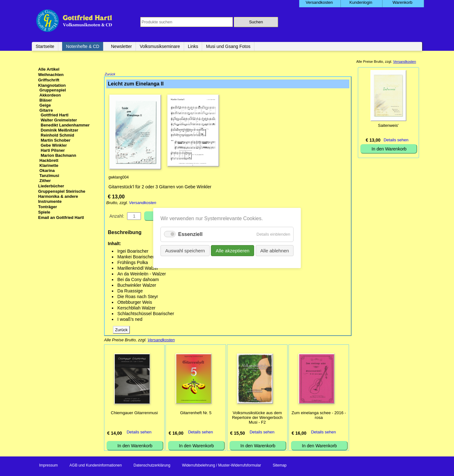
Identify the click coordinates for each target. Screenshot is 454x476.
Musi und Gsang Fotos (228, 46)
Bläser (46, 100)
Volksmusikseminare (160, 46)
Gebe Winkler (54, 145)
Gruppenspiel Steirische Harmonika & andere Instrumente (62, 196)
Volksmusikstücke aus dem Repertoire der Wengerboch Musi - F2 (257, 418)
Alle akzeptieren (233, 251)
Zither (45, 181)
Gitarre (46, 110)
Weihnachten (51, 75)
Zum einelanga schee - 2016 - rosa (319, 416)
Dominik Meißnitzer (59, 130)
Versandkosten (143, 203)
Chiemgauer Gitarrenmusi (134, 413)
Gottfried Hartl (55, 115)
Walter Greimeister (59, 120)
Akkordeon (50, 95)
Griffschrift (49, 80)
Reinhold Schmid (57, 135)
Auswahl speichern (185, 251)
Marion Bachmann (58, 155)
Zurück (110, 75)
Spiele (44, 212)
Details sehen (139, 433)
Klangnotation (52, 85)
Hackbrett (49, 160)
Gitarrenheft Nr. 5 (196, 413)
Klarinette (49, 165)
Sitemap (280, 466)
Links (193, 46)
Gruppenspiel (53, 90)
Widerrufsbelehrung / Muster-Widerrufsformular (221, 466)
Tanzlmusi (49, 176)
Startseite (45, 46)
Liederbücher (51, 186)
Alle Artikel (49, 69)
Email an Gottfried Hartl (61, 217)
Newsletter (121, 46)
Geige (45, 105)
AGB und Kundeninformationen (96, 466)
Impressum (48, 466)
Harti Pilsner (53, 150)
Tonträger (48, 207)
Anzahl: (117, 217)
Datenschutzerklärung (152, 466)
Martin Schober (56, 140)
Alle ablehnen (274, 251)
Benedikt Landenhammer (65, 125)
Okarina (47, 170)
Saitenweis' (388, 125)
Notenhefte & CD (83, 46)
